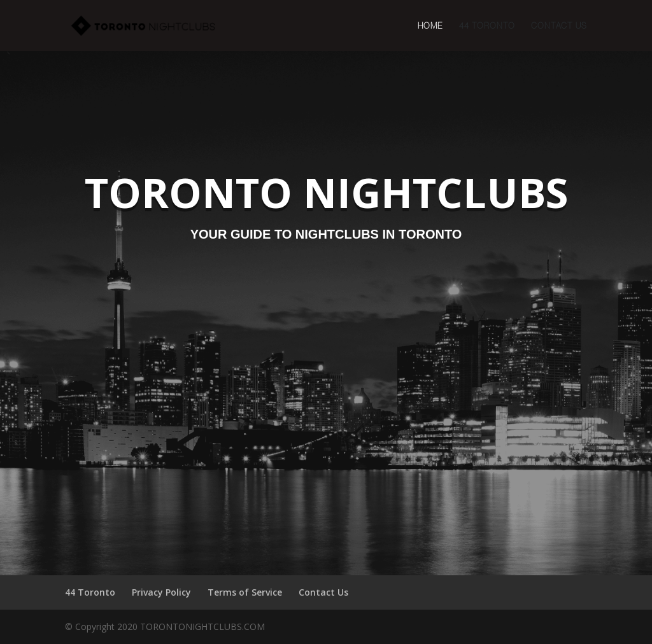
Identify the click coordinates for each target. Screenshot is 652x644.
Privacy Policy (161, 592)
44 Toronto (487, 26)
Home (430, 26)
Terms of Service (245, 592)
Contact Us (559, 26)
